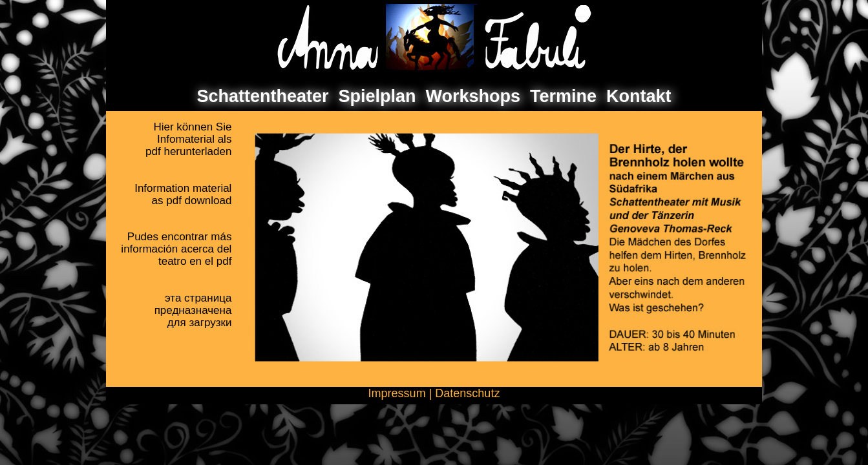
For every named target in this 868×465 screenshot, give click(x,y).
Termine (563, 96)
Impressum (397, 393)
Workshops (473, 96)
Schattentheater (262, 96)
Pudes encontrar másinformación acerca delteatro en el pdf (176, 249)
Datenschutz (467, 393)
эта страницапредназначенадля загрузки (193, 310)
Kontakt (639, 96)
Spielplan (377, 96)
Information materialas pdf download (183, 194)
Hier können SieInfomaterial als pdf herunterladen (188, 139)
